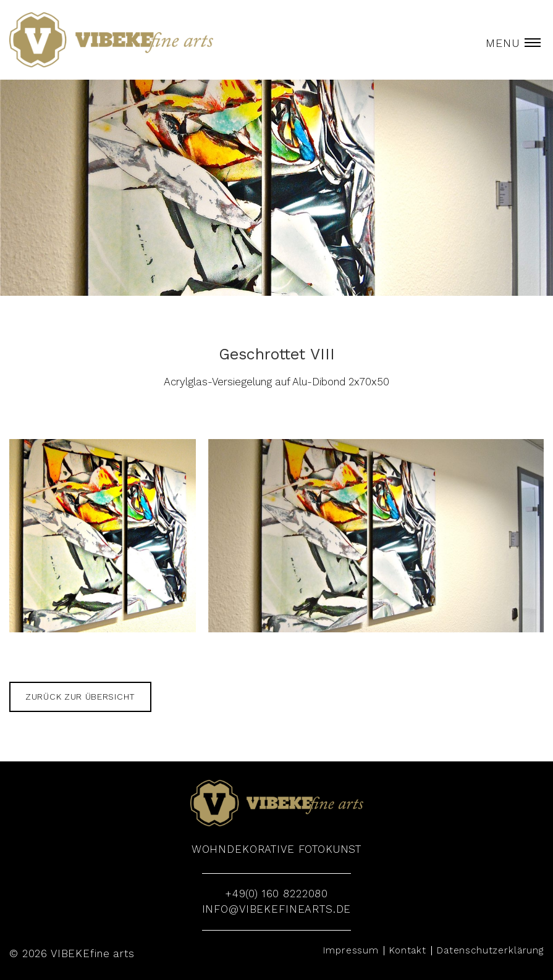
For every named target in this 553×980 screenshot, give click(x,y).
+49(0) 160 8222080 (276, 894)
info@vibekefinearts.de (277, 909)
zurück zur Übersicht (80, 697)
